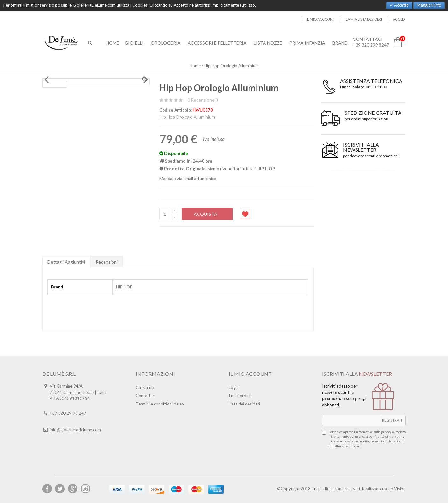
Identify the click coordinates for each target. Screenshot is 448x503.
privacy (386, 432)
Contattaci (146, 396)
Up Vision (397, 489)
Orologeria (167, 43)
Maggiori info (429, 5)
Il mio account (321, 19)
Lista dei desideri (244, 404)
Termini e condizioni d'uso (160, 404)
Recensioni (107, 262)
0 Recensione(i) (203, 100)
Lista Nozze (269, 43)
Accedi (399, 19)
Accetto (401, 5)
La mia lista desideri (364, 19)
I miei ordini (240, 396)
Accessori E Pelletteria (218, 43)
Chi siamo (145, 387)
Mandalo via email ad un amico (188, 179)
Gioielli (135, 43)
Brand (341, 43)
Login (234, 387)
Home (195, 66)
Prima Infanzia (308, 43)
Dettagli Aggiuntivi (66, 262)
